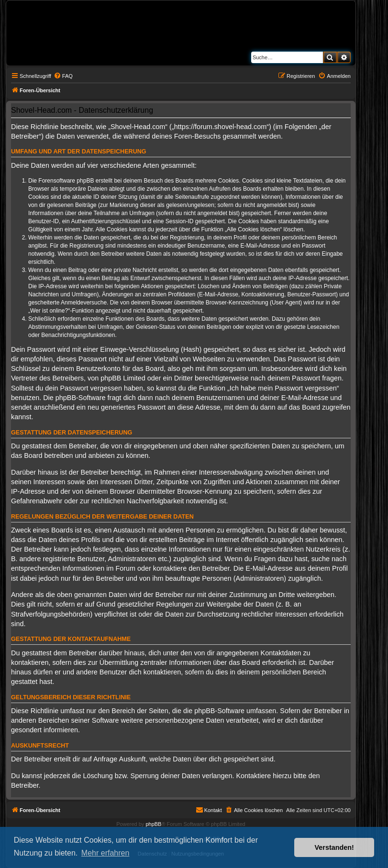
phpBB (153, 824)
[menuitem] (63, 76)
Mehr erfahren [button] (105, 853)
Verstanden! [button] (334, 847)
